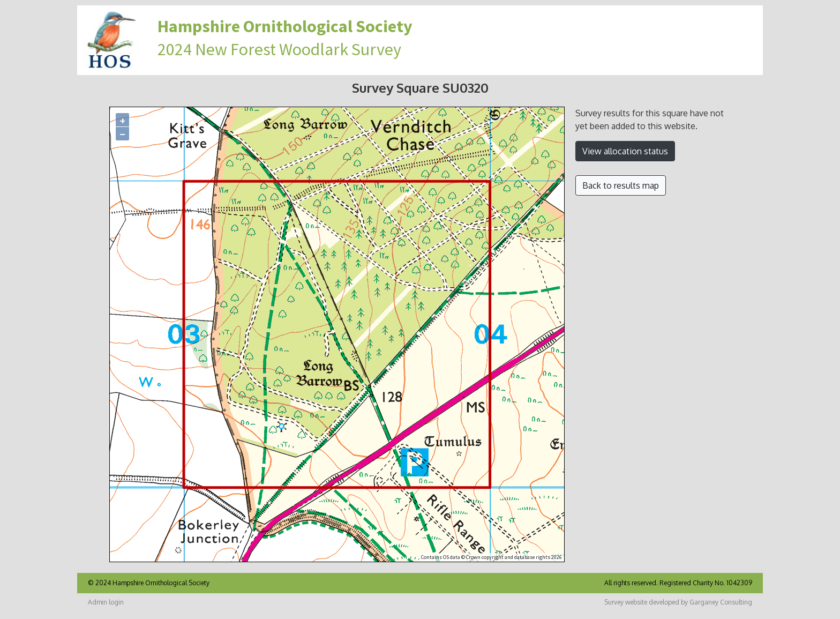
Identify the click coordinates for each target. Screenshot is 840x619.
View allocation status (625, 151)
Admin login (106, 602)
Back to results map (621, 185)
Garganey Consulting (721, 602)
